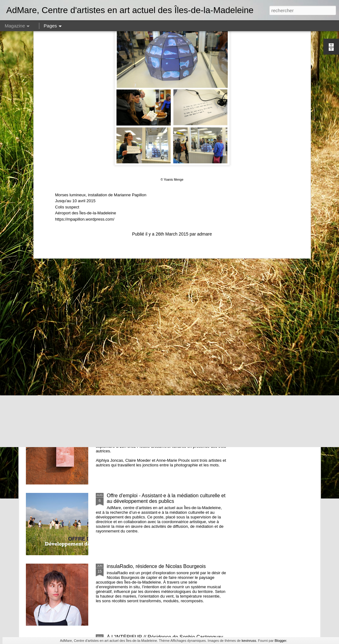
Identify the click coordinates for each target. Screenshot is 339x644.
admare (204, 130)
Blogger (280, 641)
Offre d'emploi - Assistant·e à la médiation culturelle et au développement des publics (166, 498)
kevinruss (249, 641)
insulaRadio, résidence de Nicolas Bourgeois (156, 566)
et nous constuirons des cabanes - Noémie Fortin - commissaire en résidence (162, 286)
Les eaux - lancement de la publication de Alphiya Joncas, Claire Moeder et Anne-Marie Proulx (161, 428)
